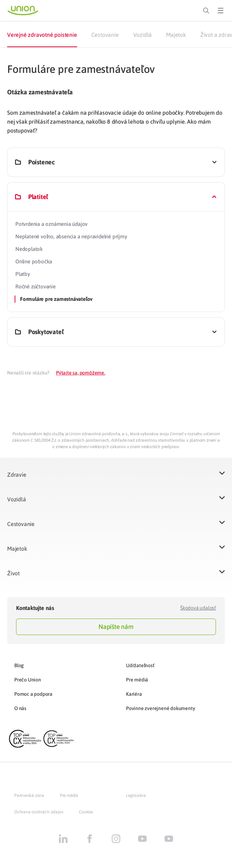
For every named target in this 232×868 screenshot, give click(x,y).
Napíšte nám (116, 627)
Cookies (86, 812)
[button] (116, 479)
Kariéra (134, 694)
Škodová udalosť (198, 608)
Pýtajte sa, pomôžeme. (81, 373)
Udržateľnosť (140, 665)
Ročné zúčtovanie (36, 286)
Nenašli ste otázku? (28, 373)
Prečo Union (28, 680)
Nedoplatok (29, 249)
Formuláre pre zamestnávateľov (56, 299)
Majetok (176, 35)
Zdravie (17, 475)
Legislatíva (136, 795)
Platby (23, 274)
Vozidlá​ (17, 499)
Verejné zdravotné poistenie (42, 35)
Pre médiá (137, 680)
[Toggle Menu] (221, 11)
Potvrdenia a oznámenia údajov (51, 224)
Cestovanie (105, 35)
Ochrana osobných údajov (39, 812)
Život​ (13, 573)
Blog (19, 665)
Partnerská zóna (29, 795)
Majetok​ (17, 549)
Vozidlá (143, 35)
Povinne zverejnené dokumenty (160, 708)
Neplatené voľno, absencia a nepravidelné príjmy (71, 236)
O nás (20, 708)
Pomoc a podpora (33, 694)
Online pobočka (34, 261)
